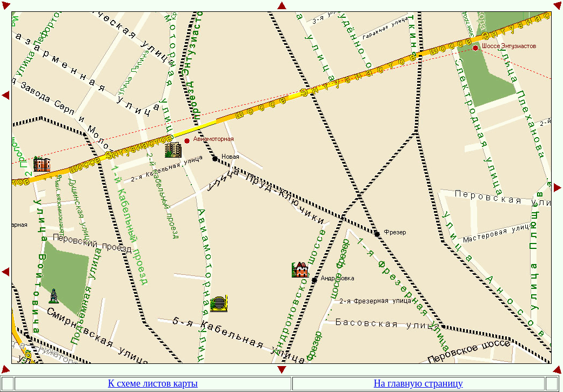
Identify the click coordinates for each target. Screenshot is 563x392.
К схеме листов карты (153, 383)
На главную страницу (418, 383)
